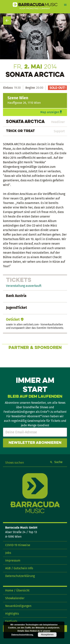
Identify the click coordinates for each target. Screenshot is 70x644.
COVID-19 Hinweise (18, 545)
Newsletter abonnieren (35, 443)
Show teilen (59, 27)
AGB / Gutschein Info (19, 568)
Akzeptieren (47, 635)
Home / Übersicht (17, 590)
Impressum (13, 560)
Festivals (11, 621)
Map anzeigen (50, 112)
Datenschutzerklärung (20, 576)
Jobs (8, 553)
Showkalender (15, 598)
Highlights (12, 614)
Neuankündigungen (18, 606)
